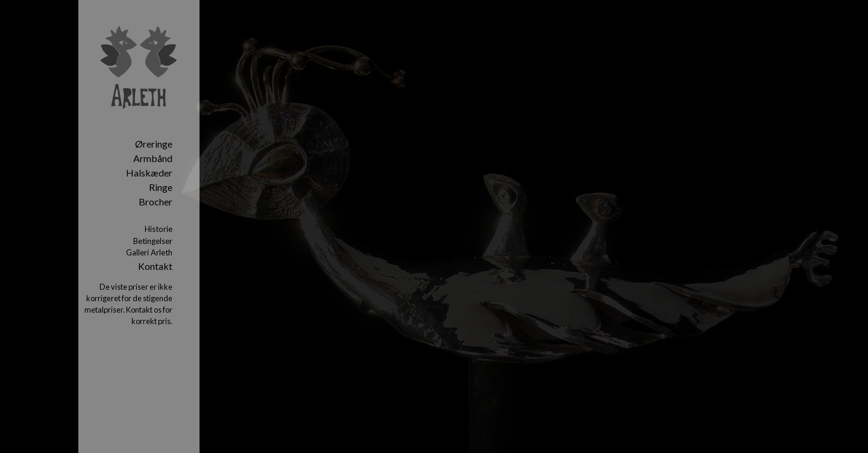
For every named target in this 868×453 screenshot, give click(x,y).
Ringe (161, 187)
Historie (159, 229)
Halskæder (149, 173)
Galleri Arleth (149, 252)
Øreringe (154, 144)
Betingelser (153, 241)
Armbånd (153, 158)
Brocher (156, 202)
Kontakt (155, 266)
